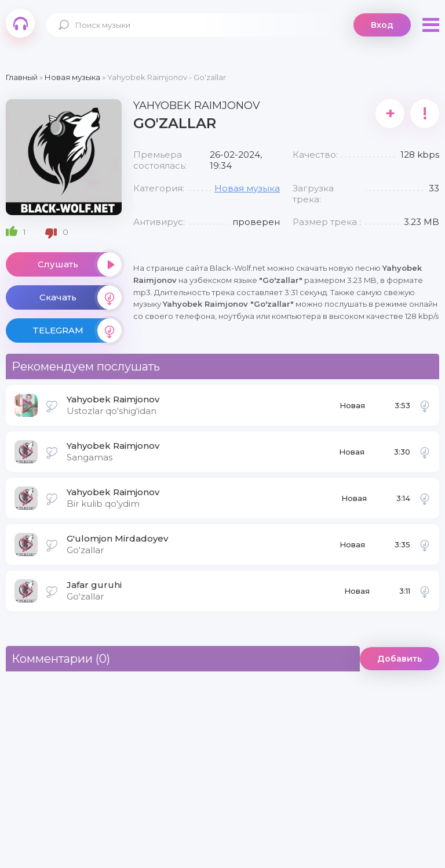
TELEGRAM (77, 331)
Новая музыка (247, 188)
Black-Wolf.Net (20, 23)
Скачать (81, 297)
